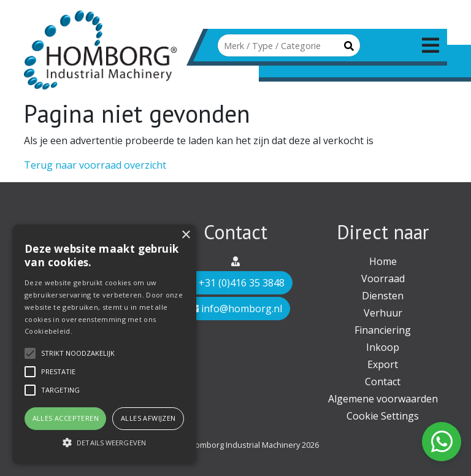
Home (383, 261)
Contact (383, 382)
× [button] (186, 235)
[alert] (104, 344)
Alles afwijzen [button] (148, 418)
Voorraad (383, 278)
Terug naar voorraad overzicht (95, 165)
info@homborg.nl (235, 309)
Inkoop (383, 347)
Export (383, 364)
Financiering (383, 330)
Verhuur (383, 313)
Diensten (383, 296)
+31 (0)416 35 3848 (235, 283)
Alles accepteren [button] (66, 418)
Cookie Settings (383, 416)
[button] (104, 442)
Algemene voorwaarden (383, 399)
